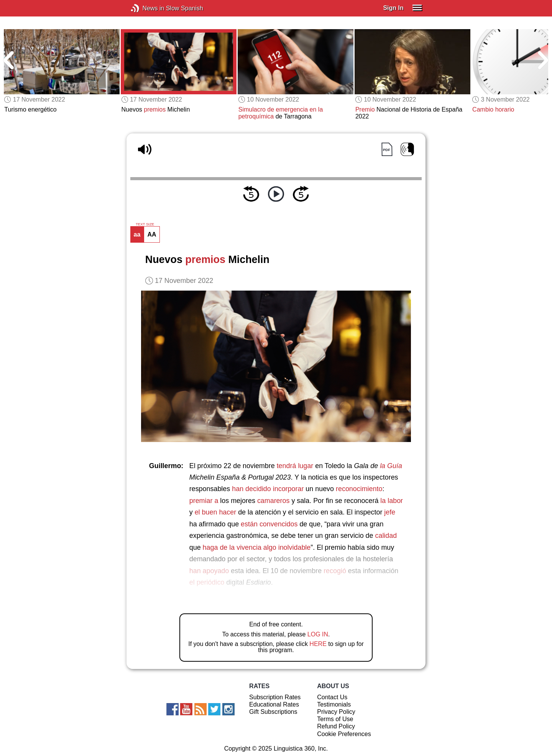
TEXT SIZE (145, 224)
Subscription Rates (275, 697)
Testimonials (334, 704)
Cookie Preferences (344, 734)
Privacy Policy (336, 712)
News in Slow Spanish (147, 8)
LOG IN (318, 634)
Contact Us (332, 697)
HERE (318, 644)
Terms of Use (335, 719)
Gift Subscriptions (273, 712)
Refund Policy (336, 726)
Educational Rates (274, 704)
